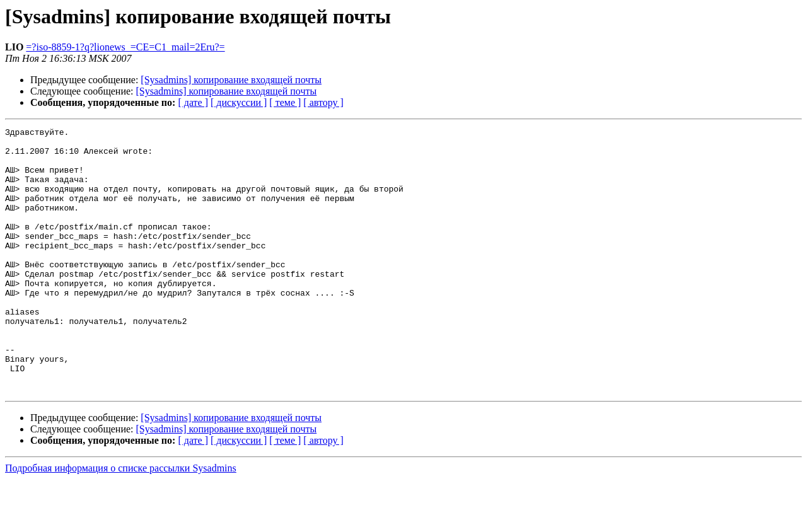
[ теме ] (285, 102)
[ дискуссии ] (239, 102)
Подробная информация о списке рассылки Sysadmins (121, 521)
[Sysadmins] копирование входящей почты (231, 80)
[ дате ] (193, 102)
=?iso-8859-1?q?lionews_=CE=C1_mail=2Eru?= (125, 47)
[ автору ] (323, 102)
